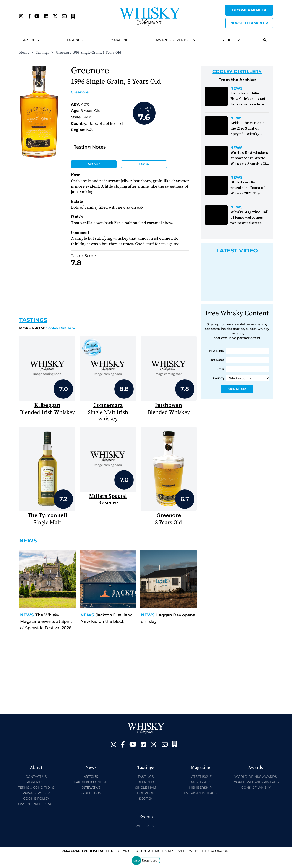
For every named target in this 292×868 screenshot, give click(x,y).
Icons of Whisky (256, 788)
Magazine (119, 40)
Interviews (91, 787)
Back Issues (201, 782)
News (27, 615)
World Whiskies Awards (256, 782)
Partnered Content (91, 782)
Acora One (221, 851)
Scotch (146, 799)
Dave (144, 164)
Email (221, 369)
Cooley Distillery (47, 328)
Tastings (75, 40)
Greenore (80, 92)
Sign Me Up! (237, 389)
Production (91, 793)
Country (219, 378)
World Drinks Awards (256, 777)
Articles (31, 40)
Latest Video (237, 251)
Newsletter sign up (249, 23)
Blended (146, 782)
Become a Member (249, 10)
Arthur (94, 164)
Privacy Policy (36, 793)
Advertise (36, 782)
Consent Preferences (36, 804)
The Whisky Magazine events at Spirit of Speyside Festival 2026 (46, 621)
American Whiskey (200, 793)
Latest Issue (201, 777)
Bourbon (146, 793)
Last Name (217, 360)
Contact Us (36, 777)
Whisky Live (146, 826)
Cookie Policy (36, 799)
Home (24, 53)
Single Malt (146, 788)
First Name (217, 351)
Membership (200, 788)
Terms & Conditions (36, 788)
